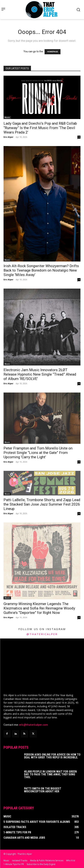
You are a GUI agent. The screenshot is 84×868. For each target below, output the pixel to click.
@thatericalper (42, 634)
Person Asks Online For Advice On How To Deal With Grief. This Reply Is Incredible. (52, 755)
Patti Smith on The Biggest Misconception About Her (43, 789)
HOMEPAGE (53, 52)
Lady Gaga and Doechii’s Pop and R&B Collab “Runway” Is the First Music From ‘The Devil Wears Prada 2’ (40, 128)
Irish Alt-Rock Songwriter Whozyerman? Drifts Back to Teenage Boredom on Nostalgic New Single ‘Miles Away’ (41, 270)
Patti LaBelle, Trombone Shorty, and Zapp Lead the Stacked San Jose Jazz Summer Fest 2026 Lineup (42, 504)
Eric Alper (8, 137)
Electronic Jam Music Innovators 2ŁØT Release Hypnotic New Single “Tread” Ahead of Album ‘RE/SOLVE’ (40, 374)
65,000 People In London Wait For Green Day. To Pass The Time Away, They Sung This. (50, 774)
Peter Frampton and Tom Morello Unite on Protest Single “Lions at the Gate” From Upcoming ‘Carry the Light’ (38, 453)
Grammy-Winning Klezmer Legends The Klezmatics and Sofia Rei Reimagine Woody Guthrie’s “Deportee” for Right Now (39, 608)
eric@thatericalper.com (34, 724)
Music (7, 117)
